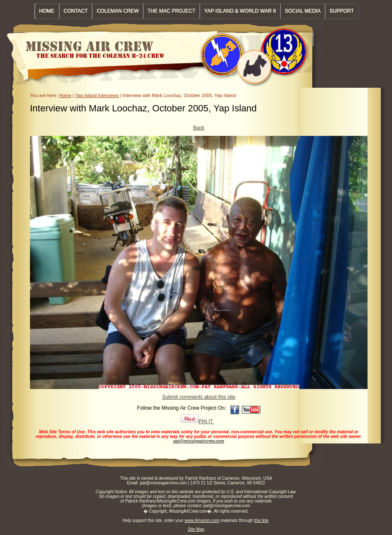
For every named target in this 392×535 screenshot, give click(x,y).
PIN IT (197, 422)
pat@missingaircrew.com (199, 441)
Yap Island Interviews (97, 95)
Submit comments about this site (199, 397)
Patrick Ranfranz (200, 478)
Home (65, 95)
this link (261, 520)
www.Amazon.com (202, 520)
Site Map (196, 529)
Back (199, 128)
